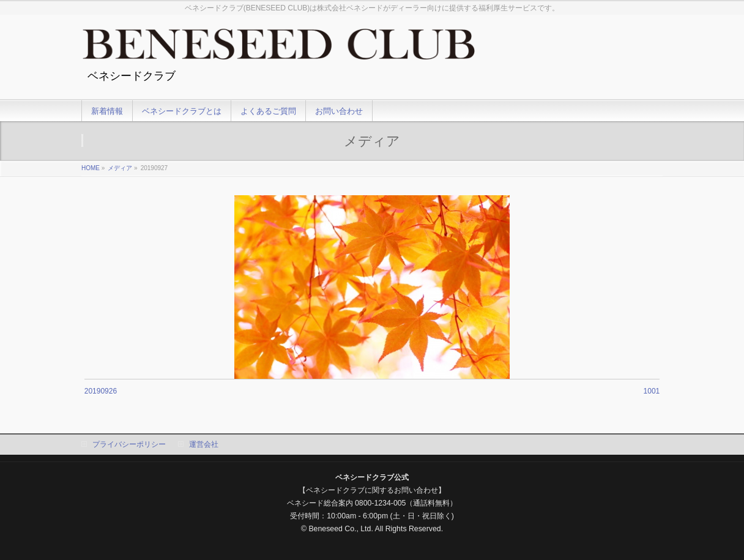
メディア (120, 168)
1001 (652, 391)
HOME (91, 168)
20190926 (101, 391)
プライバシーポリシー (129, 444)
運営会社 (204, 444)
